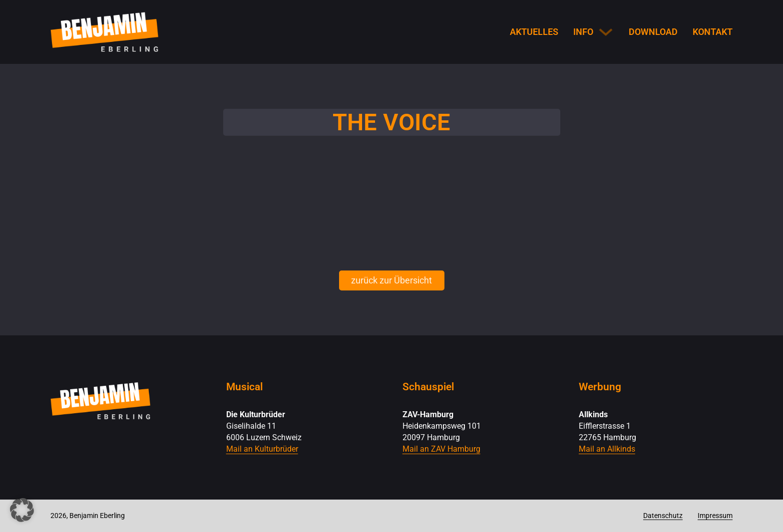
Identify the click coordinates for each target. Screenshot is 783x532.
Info (583, 32)
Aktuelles (534, 32)
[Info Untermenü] (606, 32)
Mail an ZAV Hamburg (441, 449)
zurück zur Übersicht (391, 280)
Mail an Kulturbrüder (262, 449)
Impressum (715, 516)
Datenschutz (663, 516)
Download (653, 32)
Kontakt (713, 32)
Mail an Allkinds (607, 449)
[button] (22, 510)
